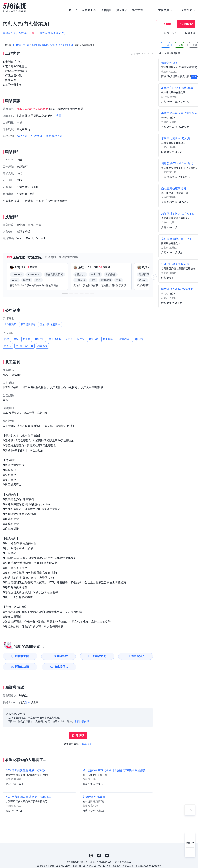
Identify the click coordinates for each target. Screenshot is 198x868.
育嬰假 (69, 339)
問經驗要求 (61, 656)
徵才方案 (138, 10)
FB (99, 856)
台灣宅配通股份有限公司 (61, 45)
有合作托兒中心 (24, 346)
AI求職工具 (89, 10)
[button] (65, 294)
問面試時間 (99, 656)
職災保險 (139, 339)
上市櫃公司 (10, 324)
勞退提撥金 (123, 339)
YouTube (107, 856)
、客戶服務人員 (53, 136)
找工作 (73, 10)
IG (91, 856)
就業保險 (42, 346)
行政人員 (22, 136)
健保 (16, 339)
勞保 (7, 339)
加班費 (27, 339)
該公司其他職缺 (53, 33)
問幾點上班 (22, 667)
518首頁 (17, 45)
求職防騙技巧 (82, 721)
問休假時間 (22, 656)
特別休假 (94, 339)
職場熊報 (106, 10)
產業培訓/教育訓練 (50, 324)
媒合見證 (122, 10)
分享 (165, 45)
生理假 (81, 339)
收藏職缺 (190, 33)
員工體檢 (108, 339)
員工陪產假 (55, 339)
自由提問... (61, 667)
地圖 (59, 116)
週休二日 (39, 339)
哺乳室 (8, 346)
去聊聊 (167, 24)
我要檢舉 (87, 744)
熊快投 (188, 24)
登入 (28, 702)
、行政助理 (35, 136)
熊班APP (190, 843)
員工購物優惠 (28, 324)
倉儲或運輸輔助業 (40, 45)
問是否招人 (138, 656)
